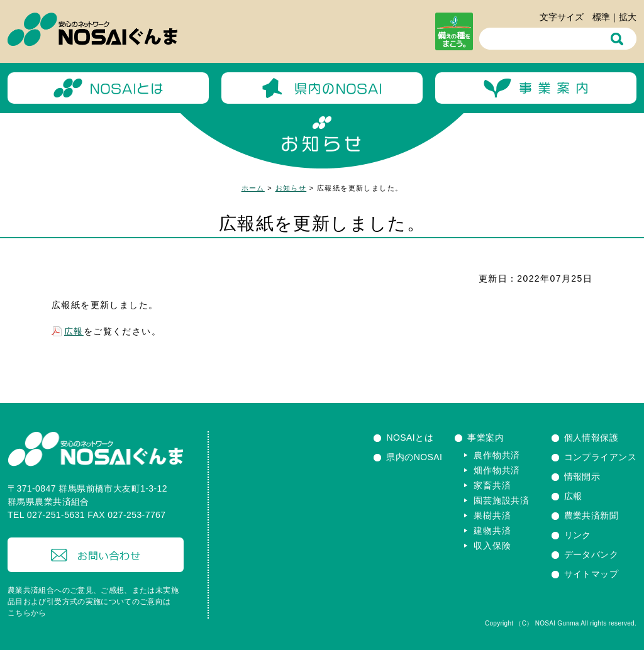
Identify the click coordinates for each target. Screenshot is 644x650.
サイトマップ (591, 574)
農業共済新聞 (591, 515)
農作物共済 (497, 455)
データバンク (591, 554)
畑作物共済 (497, 470)
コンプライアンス (600, 457)
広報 (74, 331)
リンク (578, 535)
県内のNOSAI (414, 457)
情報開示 (582, 476)
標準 (601, 17)
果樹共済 (492, 515)
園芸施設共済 (501, 500)
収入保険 (492, 546)
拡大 (628, 17)
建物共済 (492, 531)
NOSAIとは (410, 438)
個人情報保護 (591, 438)
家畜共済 (492, 485)
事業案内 (486, 438)
